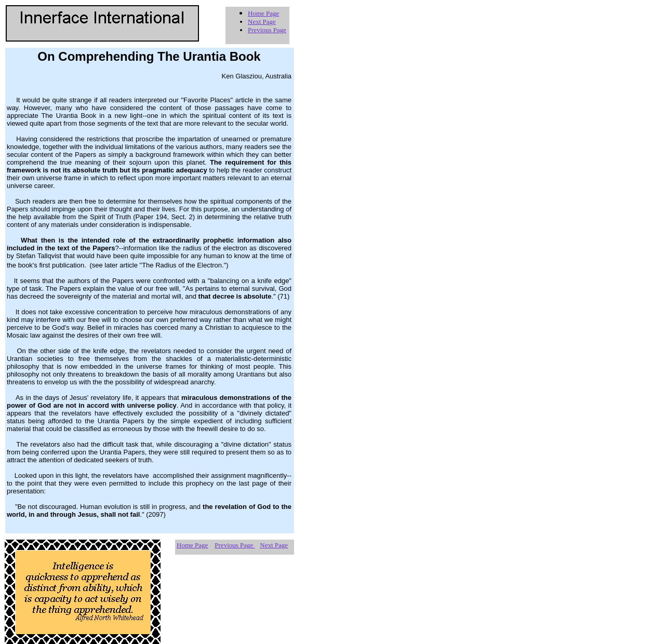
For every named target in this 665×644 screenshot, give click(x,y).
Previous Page (267, 30)
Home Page (263, 13)
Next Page (262, 22)
